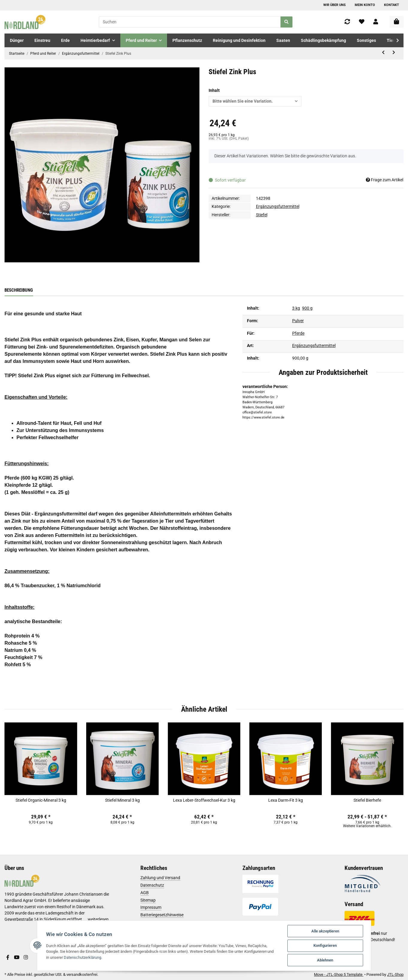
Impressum (151, 907)
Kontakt (392, 5)
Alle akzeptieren (326, 931)
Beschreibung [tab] (19, 290)
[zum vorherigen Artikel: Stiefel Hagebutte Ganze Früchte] (383, 52)
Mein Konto (365, 5)
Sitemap (148, 900)
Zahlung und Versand (160, 878)
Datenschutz (152, 885)
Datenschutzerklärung (77, 957)
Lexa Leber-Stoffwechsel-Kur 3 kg (204, 800)
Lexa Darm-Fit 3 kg (286, 800)
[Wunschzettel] (362, 22)
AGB (145, 893)
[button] (376, 22)
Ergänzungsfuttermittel (278, 206)
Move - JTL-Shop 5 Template (339, 974)
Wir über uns (335, 5)
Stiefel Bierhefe (367, 800)
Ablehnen (326, 960)
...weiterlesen (96, 919)
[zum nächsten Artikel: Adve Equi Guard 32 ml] (394, 52)
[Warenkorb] (396, 22)
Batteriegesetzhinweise (162, 915)
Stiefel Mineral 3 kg (122, 800)
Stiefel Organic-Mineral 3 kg (41, 800)
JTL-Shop (395, 974)
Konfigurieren (326, 945)
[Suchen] (190, 22)
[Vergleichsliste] (347, 22)
